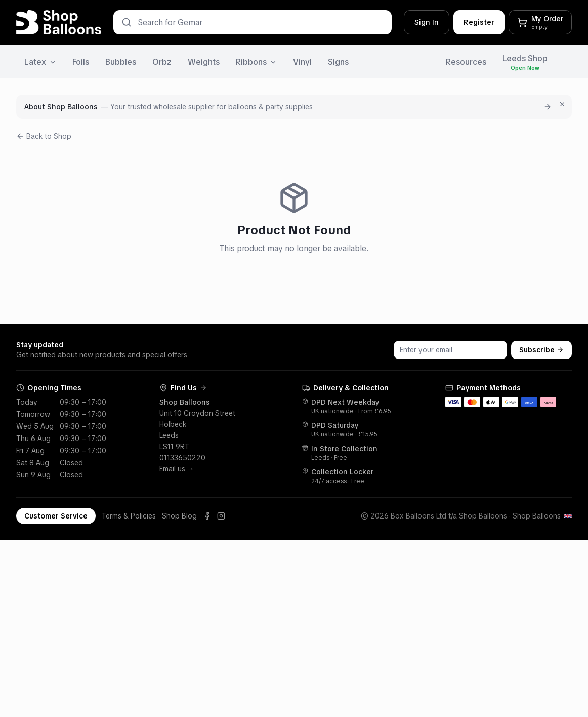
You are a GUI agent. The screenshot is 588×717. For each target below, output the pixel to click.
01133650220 (182, 458)
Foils (81, 62)
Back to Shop (44, 136)
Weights (204, 62)
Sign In (427, 22)
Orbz (162, 62)
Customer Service (56, 516)
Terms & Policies (129, 516)
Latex (40, 62)
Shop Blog (179, 516)
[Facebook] (207, 516)
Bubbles (121, 62)
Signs (338, 62)
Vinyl (302, 62)
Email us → (177, 469)
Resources (466, 62)
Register (479, 22)
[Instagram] (221, 516)
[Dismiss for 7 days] (562, 104)
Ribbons (256, 62)
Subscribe (541, 350)
